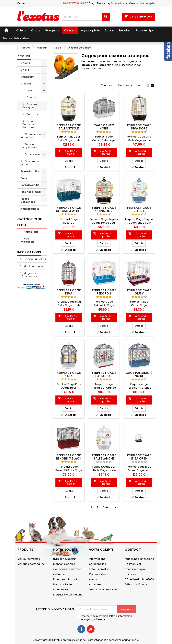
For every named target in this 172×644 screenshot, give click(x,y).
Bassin (25, 178)
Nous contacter (63, 584)
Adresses (95, 584)
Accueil (24, 56)
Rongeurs (27, 77)
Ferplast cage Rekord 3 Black (69, 457)
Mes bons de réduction (104, 589)
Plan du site (61, 589)
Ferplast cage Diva (69, 292)
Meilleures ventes (29, 559)
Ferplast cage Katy (69, 374)
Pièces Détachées (28, 200)
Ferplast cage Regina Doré (104, 209)
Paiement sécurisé (65, 579)
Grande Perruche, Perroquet (29, 124)
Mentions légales (34, 266)
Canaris (32, 97)
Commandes (98, 574)
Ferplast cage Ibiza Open (139, 457)
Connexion (117, 3)
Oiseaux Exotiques (30, 106)
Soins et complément (29, 146)
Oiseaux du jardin (30, 163)
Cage (28, 90)
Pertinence (130, 86)
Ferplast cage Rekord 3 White (69, 209)
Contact (22, 3)
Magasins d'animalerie (29, 275)
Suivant (110, 507)
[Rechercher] (86, 17)
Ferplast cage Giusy (139, 292)
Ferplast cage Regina (139, 209)
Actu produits (30, 209)
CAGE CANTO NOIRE (104, 127)
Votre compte (101, 550)
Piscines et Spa (31, 192)
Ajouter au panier (68, 152)
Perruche (32, 114)
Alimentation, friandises (31, 136)
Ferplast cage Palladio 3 (104, 374)
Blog (92, 3)
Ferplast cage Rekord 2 (104, 292)
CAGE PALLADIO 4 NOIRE (139, 374)
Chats (25, 70)
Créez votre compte (142, 3)
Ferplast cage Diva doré (139, 127)
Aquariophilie (30, 171)
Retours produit (99, 569)
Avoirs (93, 579)
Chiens (25, 63)
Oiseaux (26, 84)
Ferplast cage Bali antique (69, 127)
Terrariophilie (30, 185)
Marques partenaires (31, 564)
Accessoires (33, 154)
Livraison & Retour (35, 259)
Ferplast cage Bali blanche (104, 457)
